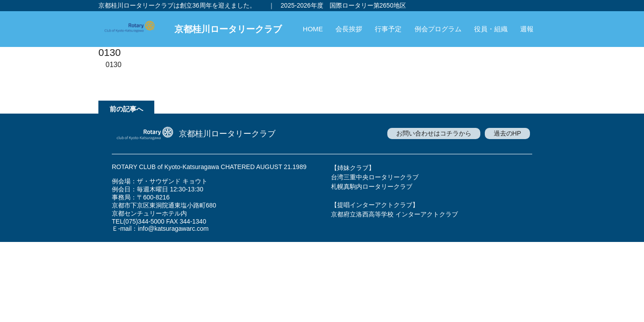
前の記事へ (126, 109)
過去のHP (507, 133)
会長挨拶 (349, 29)
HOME (313, 29)
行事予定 (388, 29)
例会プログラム (438, 29)
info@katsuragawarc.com (173, 229)
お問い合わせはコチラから (434, 133)
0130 (114, 65)
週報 (527, 29)
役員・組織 (491, 29)
